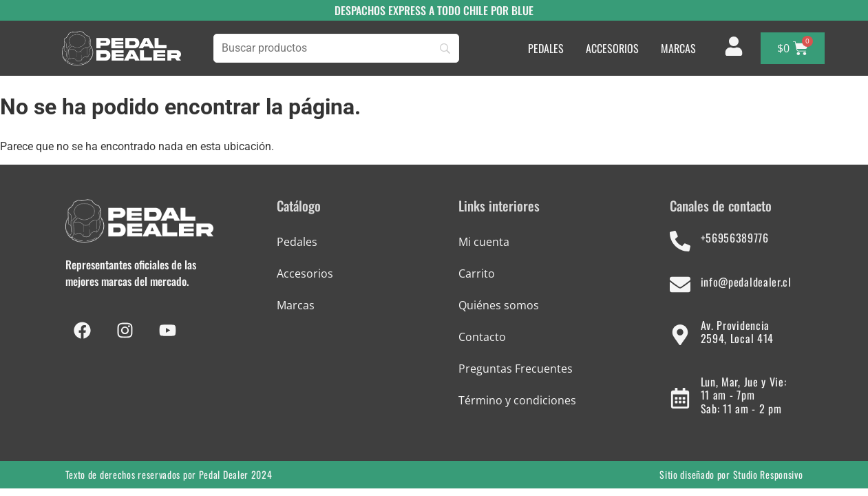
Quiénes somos (499, 305)
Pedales (297, 242)
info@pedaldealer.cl (746, 282)
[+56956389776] (680, 241)
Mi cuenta (484, 242)
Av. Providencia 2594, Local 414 (738, 332)
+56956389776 (735, 238)
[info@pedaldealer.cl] (680, 285)
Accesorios (305, 273)
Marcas (296, 305)
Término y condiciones (517, 400)
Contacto (482, 337)
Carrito (477, 273)
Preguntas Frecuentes (516, 369)
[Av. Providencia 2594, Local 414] (680, 335)
